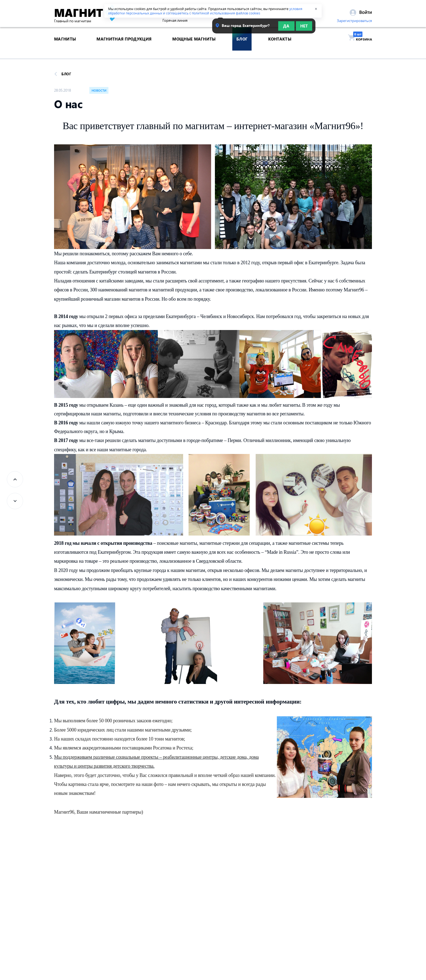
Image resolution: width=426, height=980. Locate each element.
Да (286, 28)
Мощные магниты (194, 47)
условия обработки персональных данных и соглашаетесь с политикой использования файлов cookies (205, 11)
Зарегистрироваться (354, 23)
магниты (65, 47)
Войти (361, 14)
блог (242, 47)
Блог (63, 74)
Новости (99, 90)
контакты (280, 47)
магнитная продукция (124, 47)
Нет (304, 28)
